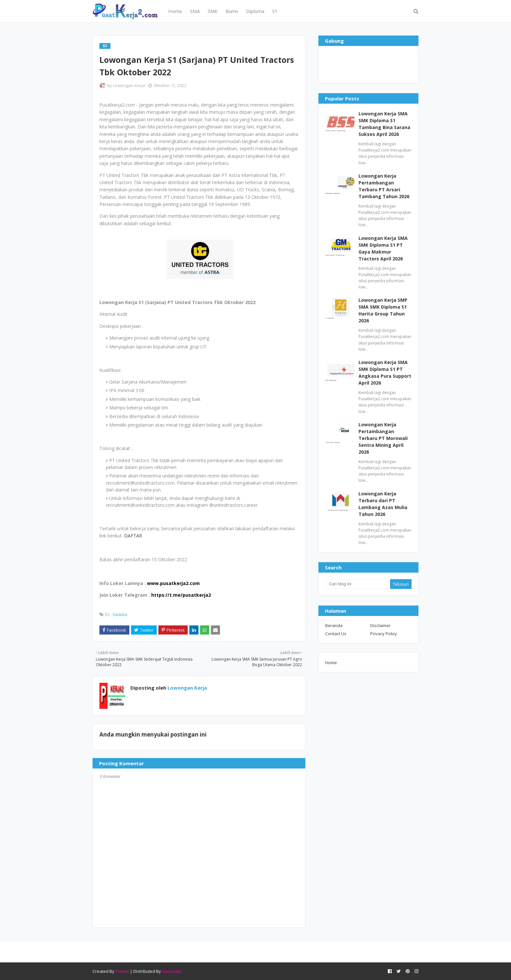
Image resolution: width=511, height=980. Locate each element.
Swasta (120, 614)
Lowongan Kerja (129, 85)
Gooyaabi (172, 971)
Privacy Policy (384, 634)
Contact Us (336, 634)
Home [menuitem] (175, 11)
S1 (107, 614)
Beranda (334, 625)
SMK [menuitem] (213, 11)
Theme (122, 971)
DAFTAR (133, 536)
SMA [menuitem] (195, 11)
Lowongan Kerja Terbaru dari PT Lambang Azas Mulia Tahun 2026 (383, 504)
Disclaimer (380, 625)
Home (331, 663)
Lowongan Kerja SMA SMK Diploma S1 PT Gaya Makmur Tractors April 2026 (383, 248)
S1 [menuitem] (275, 11)
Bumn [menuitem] (232, 11)
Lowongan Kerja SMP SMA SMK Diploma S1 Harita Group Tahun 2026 (383, 310)
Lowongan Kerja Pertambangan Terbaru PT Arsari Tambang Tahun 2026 (384, 186)
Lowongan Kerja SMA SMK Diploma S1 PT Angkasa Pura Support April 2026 (385, 373)
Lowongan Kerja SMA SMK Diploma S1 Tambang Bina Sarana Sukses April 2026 (384, 124)
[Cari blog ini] (358, 584)
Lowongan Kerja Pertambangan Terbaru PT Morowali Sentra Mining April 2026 (383, 438)
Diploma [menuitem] (255, 11)
